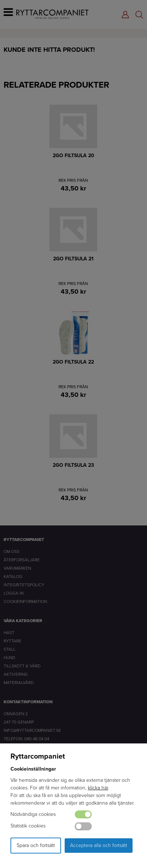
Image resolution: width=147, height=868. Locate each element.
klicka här (98, 788)
